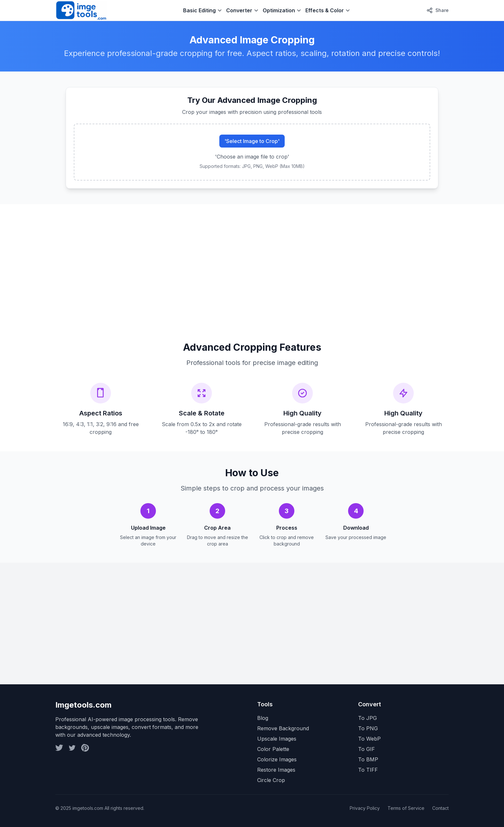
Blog (263, 718)
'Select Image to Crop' (252, 141)
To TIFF (368, 770)
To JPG (367, 718)
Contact (440, 808)
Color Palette (273, 749)
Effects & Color (328, 10)
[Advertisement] (249, 265)
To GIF (367, 749)
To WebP (369, 739)
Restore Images (276, 770)
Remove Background (283, 728)
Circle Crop (271, 780)
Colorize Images (277, 759)
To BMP (368, 759)
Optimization (282, 10)
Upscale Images (277, 739)
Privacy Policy (365, 808)
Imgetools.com (83, 705)
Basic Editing (203, 10)
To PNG (368, 728)
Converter (242, 10)
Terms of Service (406, 808)
